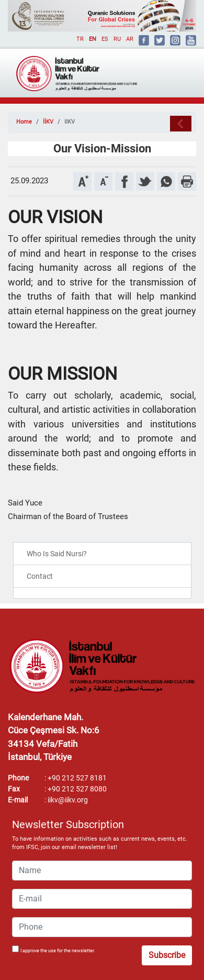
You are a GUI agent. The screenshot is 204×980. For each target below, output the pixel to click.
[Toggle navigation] (173, 69)
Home (24, 122)
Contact (40, 576)
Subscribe (167, 955)
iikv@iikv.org (68, 800)
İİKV (48, 122)
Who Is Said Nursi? (57, 554)
